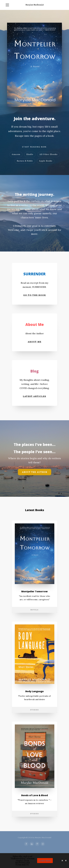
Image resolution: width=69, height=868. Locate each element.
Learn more (45, 861)
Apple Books (46, 161)
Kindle (30, 154)
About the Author (35, 472)
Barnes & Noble (25, 161)
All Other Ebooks (48, 154)
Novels (34, 610)
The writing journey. (34, 194)
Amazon (16, 154)
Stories (34, 710)
